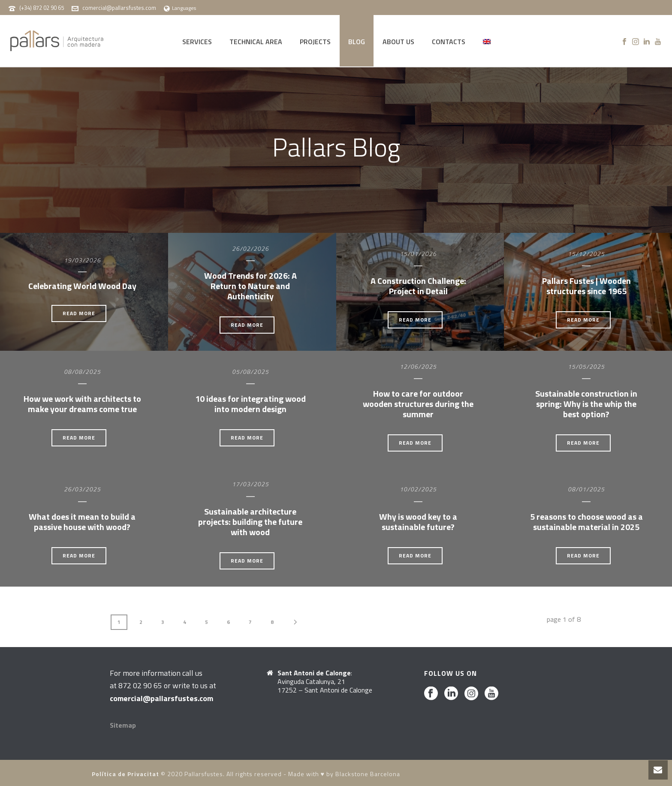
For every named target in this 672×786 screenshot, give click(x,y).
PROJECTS (315, 42)
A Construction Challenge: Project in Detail (418, 286)
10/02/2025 (418, 489)
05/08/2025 (250, 372)
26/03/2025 (82, 489)
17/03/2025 (250, 484)
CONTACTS (449, 42)
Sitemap (123, 725)
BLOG (357, 42)
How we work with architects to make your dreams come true (82, 404)
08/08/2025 (82, 372)
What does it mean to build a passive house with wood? (82, 522)
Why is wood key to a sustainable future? (418, 522)
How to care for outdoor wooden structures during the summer (418, 404)
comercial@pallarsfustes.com (119, 8)
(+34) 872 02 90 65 (42, 8)
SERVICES (197, 42)
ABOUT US (398, 42)
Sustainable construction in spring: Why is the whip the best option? (586, 404)
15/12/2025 (586, 254)
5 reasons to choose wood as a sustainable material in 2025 (586, 522)
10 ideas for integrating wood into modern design (250, 404)
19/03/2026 (82, 260)
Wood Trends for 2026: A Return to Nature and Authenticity (250, 286)
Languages (180, 8)
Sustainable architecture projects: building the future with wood (250, 522)
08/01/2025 (586, 489)
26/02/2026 (250, 248)
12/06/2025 (418, 366)
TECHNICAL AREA (256, 42)
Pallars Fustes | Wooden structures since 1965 (586, 286)
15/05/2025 (586, 366)
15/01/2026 (418, 254)
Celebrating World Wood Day (82, 286)
